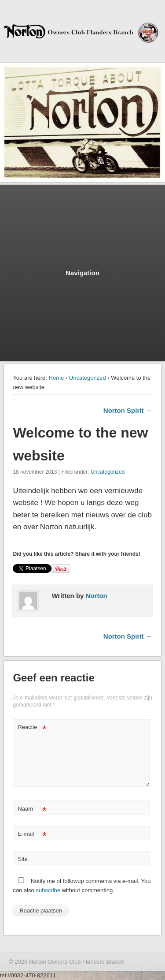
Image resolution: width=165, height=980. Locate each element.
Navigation (82, 273)
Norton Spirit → (128, 410)
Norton (97, 596)
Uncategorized (88, 378)
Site (22, 859)
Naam (32, 809)
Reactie (32, 728)
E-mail (32, 834)
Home (57, 378)
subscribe (48, 890)
